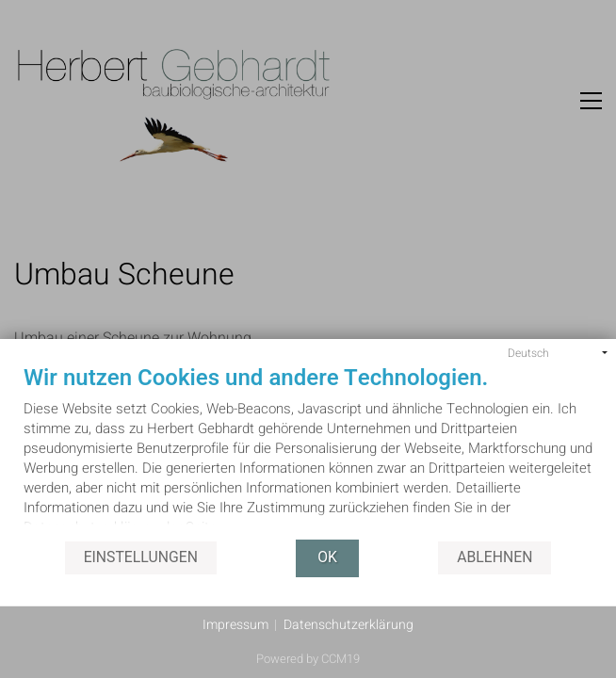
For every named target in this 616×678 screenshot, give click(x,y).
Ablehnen (494, 557)
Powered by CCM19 (308, 659)
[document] (308, 453)
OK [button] (327, 557)
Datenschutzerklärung (349, 625)
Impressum (235, 625)
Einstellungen (141, 557)
